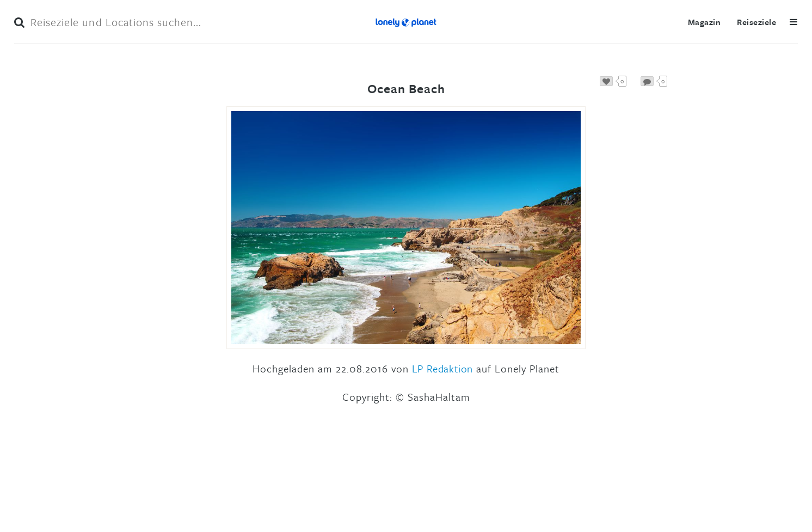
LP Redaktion (442, 368)
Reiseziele (756, 22)
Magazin (704, 22)
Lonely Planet (406, 22)
